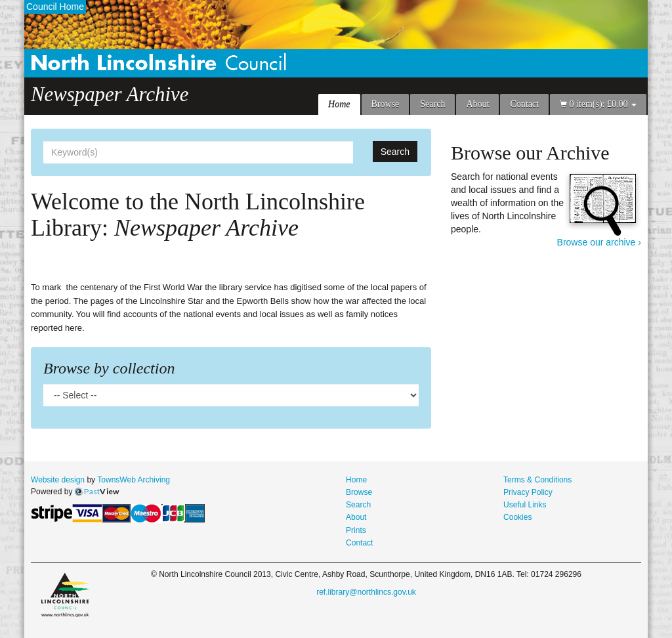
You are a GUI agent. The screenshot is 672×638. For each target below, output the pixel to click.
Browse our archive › (599, 242)
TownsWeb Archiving (134, 480)
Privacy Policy (528, 492)
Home (339, 104)
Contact (524, 104)
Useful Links (525, 505)
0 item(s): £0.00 (598, 104)
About (477, 104)
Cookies (517, 517)
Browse (386, 104)
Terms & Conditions (537, 480)
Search (432, 104)
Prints (356, 530)
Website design (58, 480)
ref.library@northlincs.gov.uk (366, 592)
